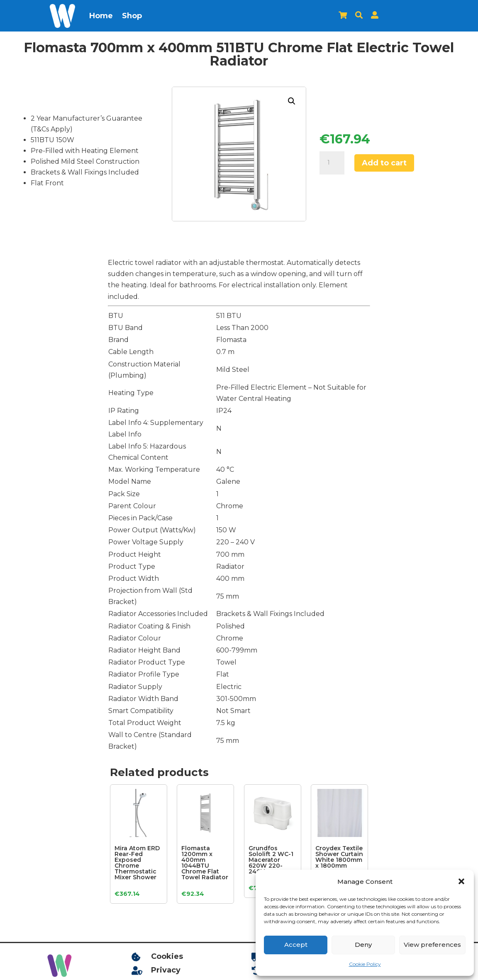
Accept (296, 945)
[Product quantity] (332, 163)
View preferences (432, 945)
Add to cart (384, 163)
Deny (363, 945)
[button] (461, 881)
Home (101, 16)
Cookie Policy (365, 964)
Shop (132, 16)
